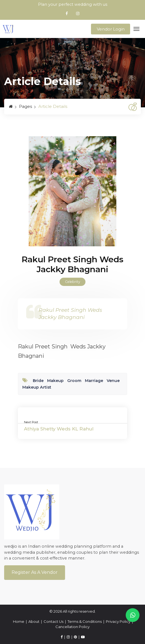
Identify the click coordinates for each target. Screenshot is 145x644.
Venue (113, 381)
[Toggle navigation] (137, 29)
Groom (74, 381)
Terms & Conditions (85, 621)
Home (19, 621)
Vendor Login (111, 29)
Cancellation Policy (72, 627)
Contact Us (53, 621)
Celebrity (73, 282)
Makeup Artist (37, 387)
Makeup (55, 381)
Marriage (94, 381)
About (34, 621)
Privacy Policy (118, 621)
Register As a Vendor (35, 572)
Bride (38, 381)
